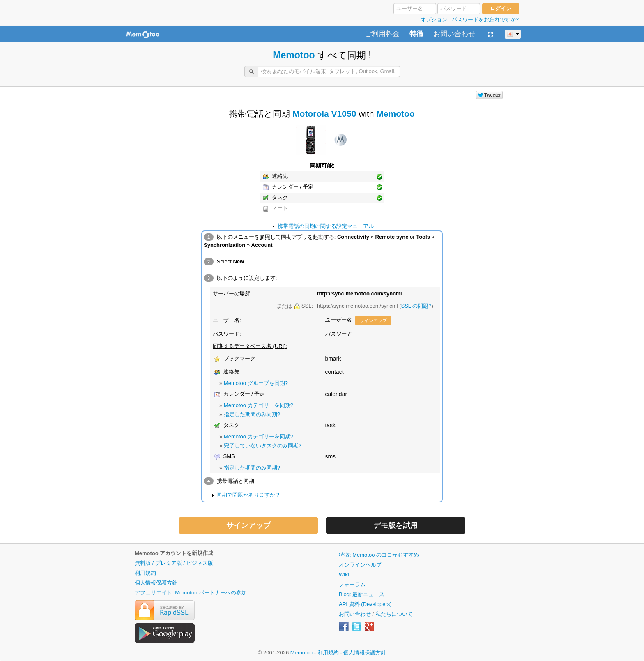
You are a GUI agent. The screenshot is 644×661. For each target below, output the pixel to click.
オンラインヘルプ (360, 565)
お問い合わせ (454, 34)
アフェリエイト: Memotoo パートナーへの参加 (191, 593)
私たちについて (394, 614)
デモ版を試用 (396, 525)
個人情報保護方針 (156, 583)
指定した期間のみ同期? (252, 414)
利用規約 (145, 573)
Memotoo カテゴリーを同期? (259, 405)
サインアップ (373, 320)
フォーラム (352, 584)
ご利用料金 (382, 34)
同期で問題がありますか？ (248, 495)
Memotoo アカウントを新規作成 (174, 553)
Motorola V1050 (324, 114)
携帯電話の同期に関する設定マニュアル (326, 226)
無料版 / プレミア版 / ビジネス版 (174, 563)
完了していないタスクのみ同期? (263, 446)
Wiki (344, 575)
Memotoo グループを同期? (256, 383)
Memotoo (294, 55)
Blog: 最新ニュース (362, 594)
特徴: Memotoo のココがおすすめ (379, 555)
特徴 (416, 34)
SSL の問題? (416, 306)
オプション (434, 20)
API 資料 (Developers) (365, 604)
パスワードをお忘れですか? (485, 20)
